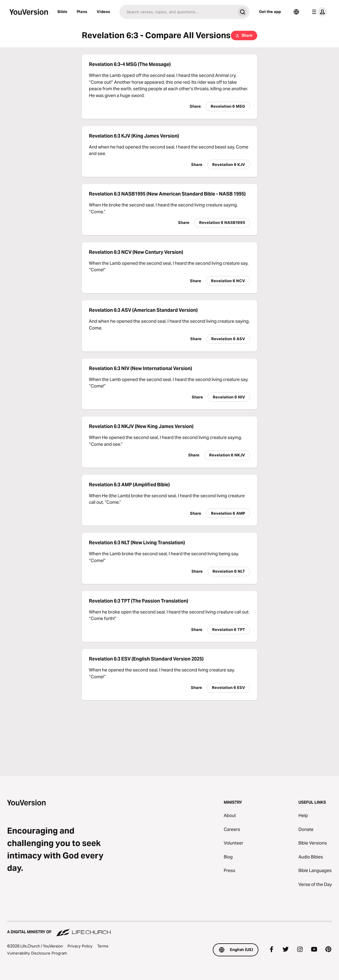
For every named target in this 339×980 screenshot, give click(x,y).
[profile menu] (318, 12)
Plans (82, 12)
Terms (103, 946)
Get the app (270, 12)
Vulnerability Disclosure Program (37, 953)
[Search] (177, 12)
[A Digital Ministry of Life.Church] (170, 929)
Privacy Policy (80, 946)
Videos (103, 12)
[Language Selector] (296, 12)
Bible (62, 12)
